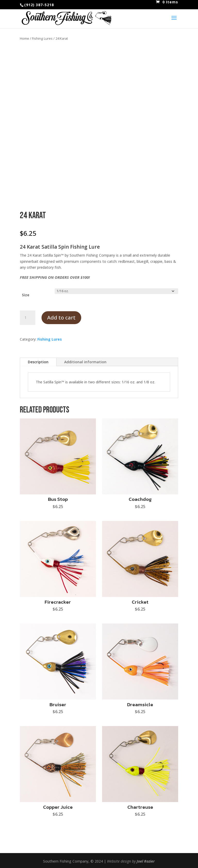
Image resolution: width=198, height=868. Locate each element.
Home (24, 38)
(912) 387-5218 (39, 5)
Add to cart (61, 318)
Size (26, 295)
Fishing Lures (42, 38)
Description (38, 362)
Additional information (85, 362)
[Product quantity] (28, 318)
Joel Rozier (146, 861)
